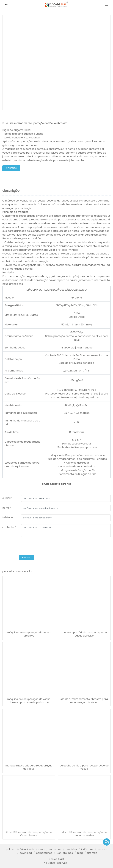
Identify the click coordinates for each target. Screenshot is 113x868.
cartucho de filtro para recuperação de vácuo (84, 767)
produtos (71, 849)
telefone (8, 517)
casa (41, 849)
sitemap (92, 853)
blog (80, 853)
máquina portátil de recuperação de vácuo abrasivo (84, 634)
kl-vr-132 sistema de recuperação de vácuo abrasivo (29, 834)
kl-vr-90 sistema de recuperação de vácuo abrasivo (84, 834)
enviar (26, 558)
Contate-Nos (65, 853)
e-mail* (7, 498)
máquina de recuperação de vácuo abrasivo (29, 634)
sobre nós (55, 849)
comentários (44, 853)
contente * (9, 527)
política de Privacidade (20, 849)
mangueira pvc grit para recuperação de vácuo (29, 767)
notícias (102, 849)
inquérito (11, 168)
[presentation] (26, 546)
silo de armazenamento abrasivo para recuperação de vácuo (84, 701)
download (26, 853)
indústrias (87, 849)
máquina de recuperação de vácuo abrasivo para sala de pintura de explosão (29, 701)
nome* (7, 508)
